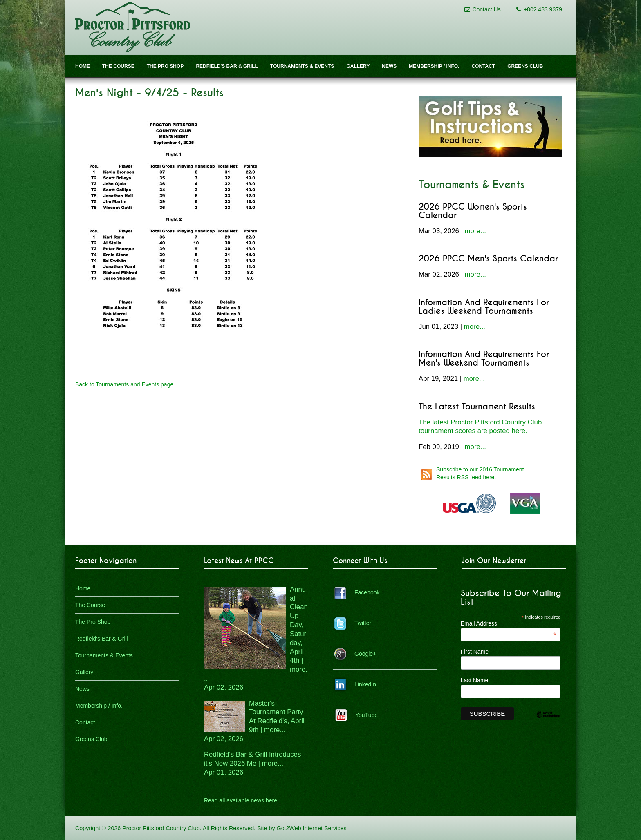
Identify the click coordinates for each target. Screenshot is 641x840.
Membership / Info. (434, 66)
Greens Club (525, 66)
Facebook (367, 592)
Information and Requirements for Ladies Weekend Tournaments (484, 307)
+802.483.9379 (543, 9)
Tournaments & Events (302, 66)
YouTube (366, 715)
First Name (475, 652)
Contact (483, 66)
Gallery (358, 66)
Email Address (509, 623)
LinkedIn (365, 684)
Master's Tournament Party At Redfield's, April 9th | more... (254, 721)
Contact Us (486, 9)
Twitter (363, 623)
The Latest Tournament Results (477, 407)
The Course (118, 66)
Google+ (365, 654)
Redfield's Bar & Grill (227, 66)
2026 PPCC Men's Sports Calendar (488, 259)
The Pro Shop (165, 66)
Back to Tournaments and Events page (124, 384)
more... (475, 231)
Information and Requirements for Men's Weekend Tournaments (484, 359)
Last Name (475, 680)
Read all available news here (241, 800)
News (389, 66)
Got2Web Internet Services (312, 828)
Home (83, 66)
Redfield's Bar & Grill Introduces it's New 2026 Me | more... (252, 763)
